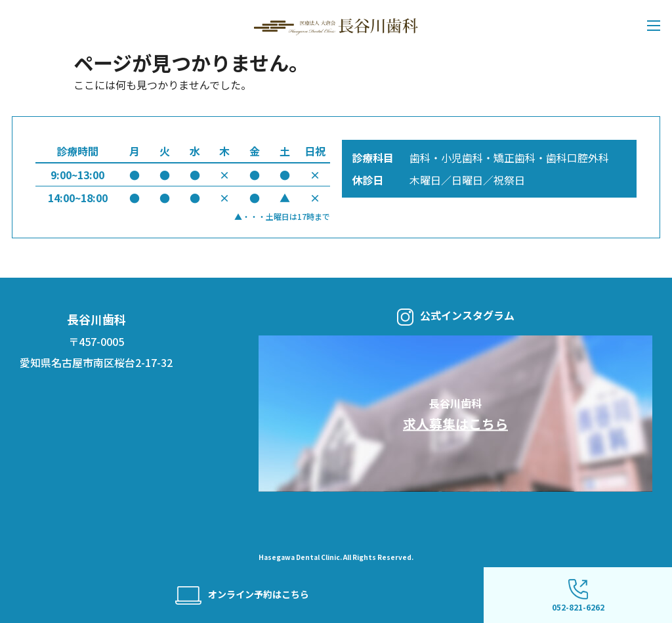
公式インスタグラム (456, 316)
